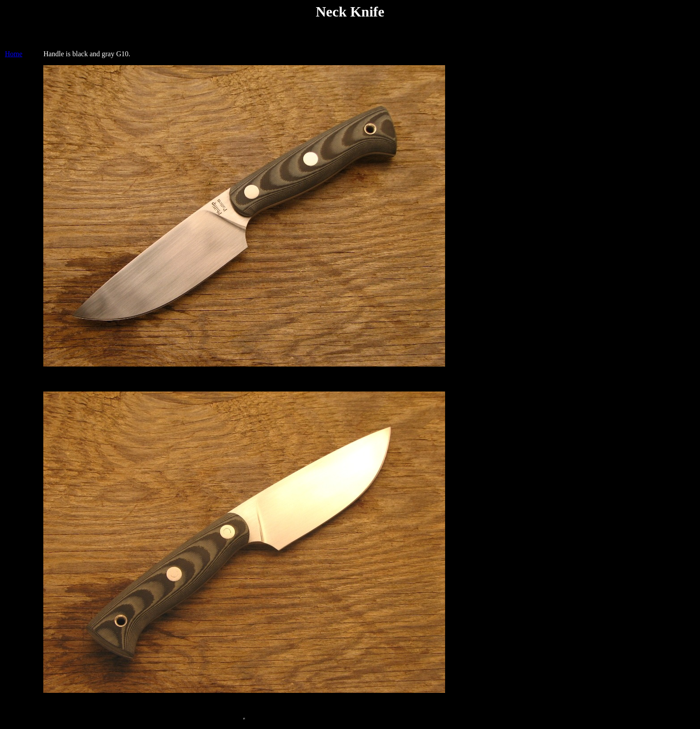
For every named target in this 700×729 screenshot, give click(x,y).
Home (14, 56)
